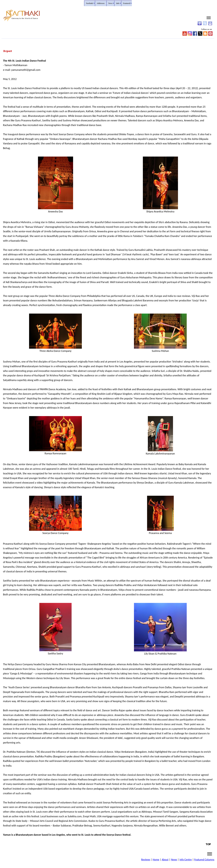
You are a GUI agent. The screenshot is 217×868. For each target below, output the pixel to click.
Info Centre (186, 860)
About (165, 860)
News (174, 860)
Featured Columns (204, 860)
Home (156, 860)
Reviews (146, 860)
